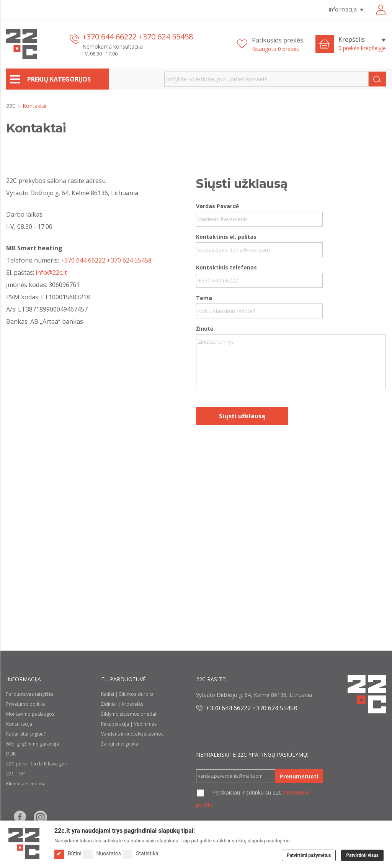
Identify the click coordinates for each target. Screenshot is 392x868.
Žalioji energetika (120, 744)
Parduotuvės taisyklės (30, 694)
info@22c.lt (51, 272)
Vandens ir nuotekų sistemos (132, 734)
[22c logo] (21, 44)
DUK (11, 754)
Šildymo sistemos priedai (129, 714)
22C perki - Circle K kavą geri (37, 764)
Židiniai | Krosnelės (122, 704)
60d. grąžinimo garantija (33, 744)
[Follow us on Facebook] (20, 817)
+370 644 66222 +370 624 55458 (138, 37)
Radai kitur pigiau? (26, 734)
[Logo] (24, 844)
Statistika (140, 854)
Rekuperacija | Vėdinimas (129, 724)
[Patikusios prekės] (270, 44)
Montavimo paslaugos (30, 714)
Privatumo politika (26, 704)
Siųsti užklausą (242, 416)
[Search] (377, 79)
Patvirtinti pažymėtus (309, 855)
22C (12, 106)
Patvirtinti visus (362, 855)
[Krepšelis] (362, 44)
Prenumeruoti (299, 776)
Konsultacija (19, 724)
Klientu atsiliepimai (26, 784)
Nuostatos (102, 854)
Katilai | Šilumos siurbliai (128, 694)
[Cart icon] (325, 44)
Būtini (68, 854)
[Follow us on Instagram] (40, 817)
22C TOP (16, 774)
